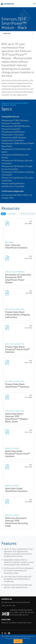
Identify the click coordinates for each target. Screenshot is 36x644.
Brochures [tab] (12, 214)
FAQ (30, 623)
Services (14, 623)
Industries (23, 623)
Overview (7, 33)
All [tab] (3, 214)
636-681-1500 (11, 605)
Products (5, 623)
